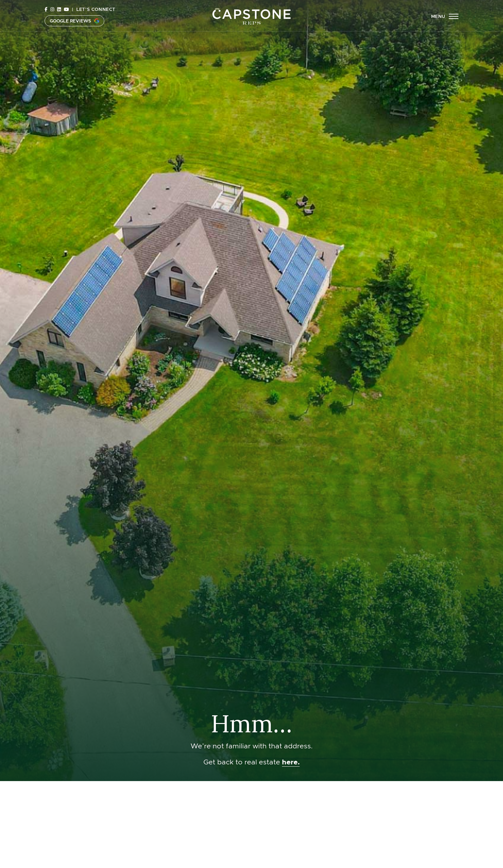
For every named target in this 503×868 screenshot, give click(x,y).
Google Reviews (74, 25)
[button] (445, 21)
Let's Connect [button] (96, 14)
